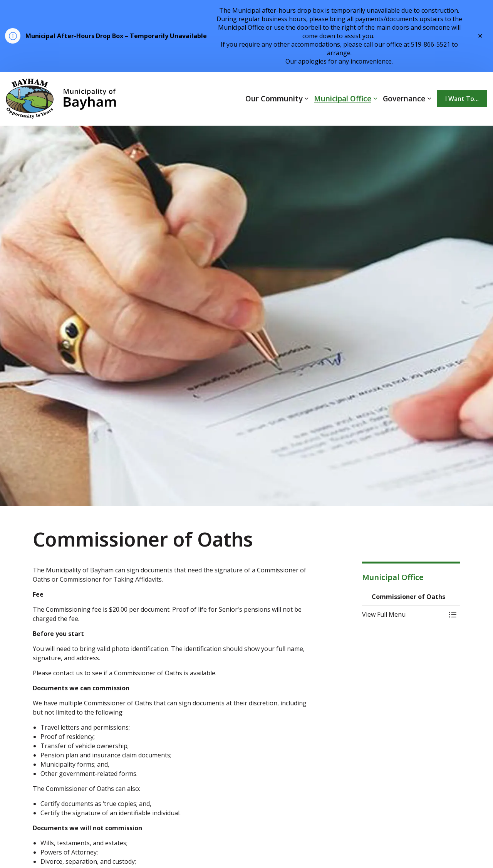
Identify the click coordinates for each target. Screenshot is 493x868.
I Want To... (462, 99)
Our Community (274, 99)
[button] (403, 614)
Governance (404, 99)
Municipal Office (343, 99)
